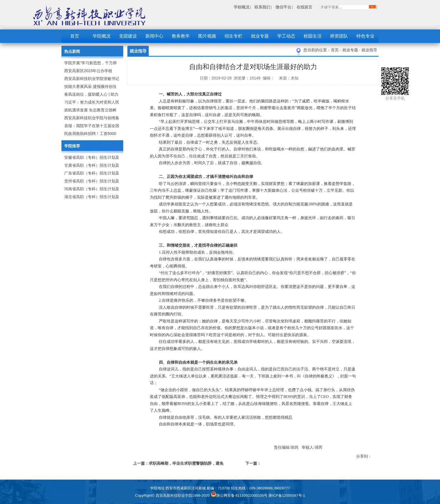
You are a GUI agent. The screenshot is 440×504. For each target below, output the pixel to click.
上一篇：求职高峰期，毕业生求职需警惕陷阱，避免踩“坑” (178, 464)
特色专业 (365, 36)
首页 (75, 36)
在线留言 (304, 7)
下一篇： (253, 463)
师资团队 (339, 36)
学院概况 (102, 36)
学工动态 (286, 36)
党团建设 (128, 36)
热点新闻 (72, 51)
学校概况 (242, 7)
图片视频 (207, 36)
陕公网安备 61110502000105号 (240, 495)
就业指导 (369, 50)
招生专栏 (233, 36)
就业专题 (260, 36)
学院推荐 (72, 146)
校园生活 (313, 36)
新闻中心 (154, 36)
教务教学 (181, 36)
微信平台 (283, 7)
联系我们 (262, 7)
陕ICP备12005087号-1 (287, 495)
